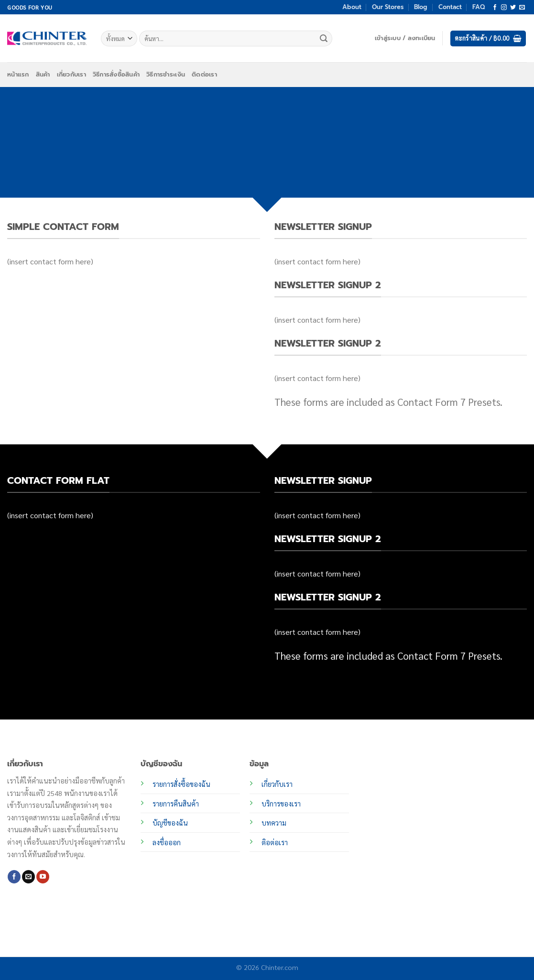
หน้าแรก (18, 74)
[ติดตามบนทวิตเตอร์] (513, 8)
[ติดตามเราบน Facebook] (495, 8)
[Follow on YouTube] (43, 877)
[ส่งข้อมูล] (324, 39)
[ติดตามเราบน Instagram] (504, 8)
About (352, 7)
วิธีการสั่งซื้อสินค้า (116, 74)
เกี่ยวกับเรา (71, 74)
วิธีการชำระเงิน (166, 74)
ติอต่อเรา (275, 842)
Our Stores (388, 7)
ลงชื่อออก (167, 842)
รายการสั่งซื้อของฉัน (181, 784)
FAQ (479, 7)
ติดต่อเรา (204, 74)
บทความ (274, 823)
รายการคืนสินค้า (176, 804)
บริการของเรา (281, 804)
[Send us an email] (522, 8)
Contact (450, 7)
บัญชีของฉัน (170, 823)
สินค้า (43, 74)
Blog (421, 7)
